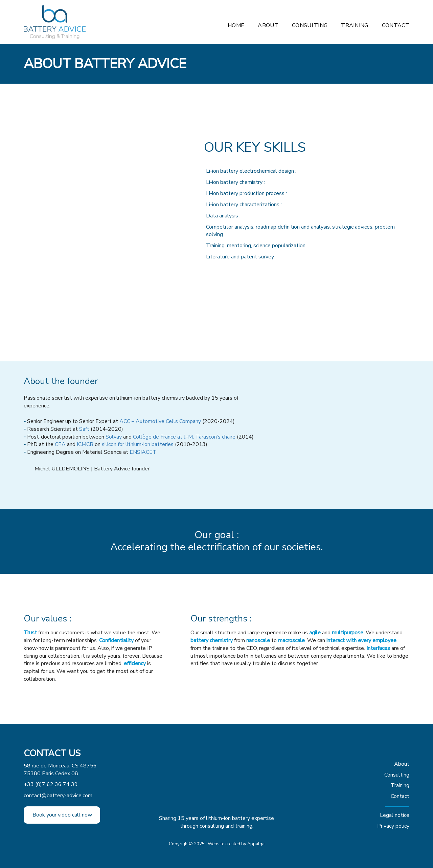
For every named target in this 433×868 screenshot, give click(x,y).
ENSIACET (143, 452)
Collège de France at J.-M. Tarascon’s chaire (184, 437)
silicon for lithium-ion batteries (138, 444)
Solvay (114, 437)
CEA (60, 444)
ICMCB (85, 444)
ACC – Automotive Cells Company (160, 421)
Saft (84, 429)
